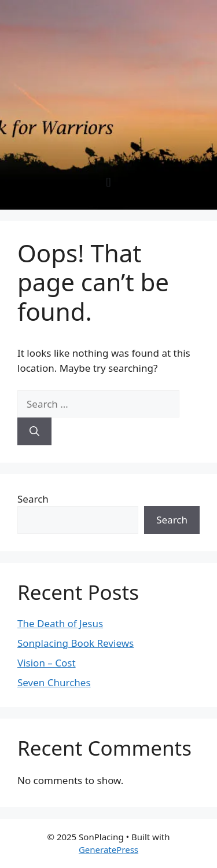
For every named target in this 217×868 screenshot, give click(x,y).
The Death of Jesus (60, 623)
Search (33, 499)
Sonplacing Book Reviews (76, 643)
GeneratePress (108, 849)
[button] (108, 182)
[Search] (34, 431)
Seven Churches (54, 682)
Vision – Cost (47, 663)
